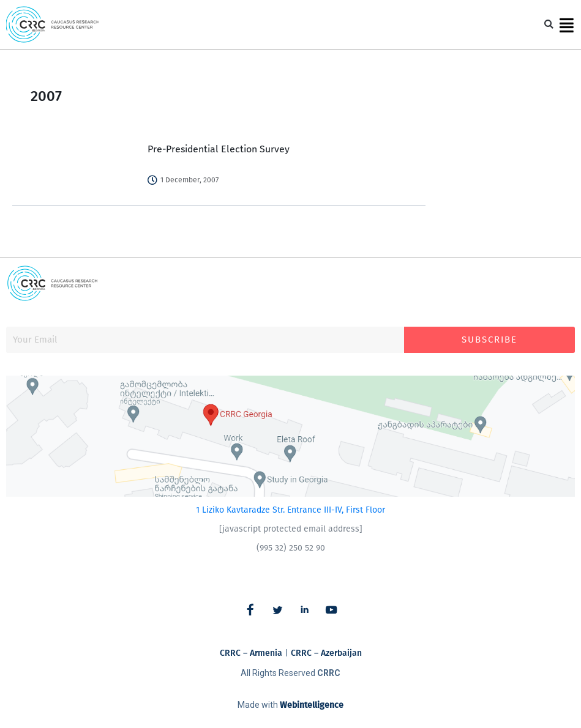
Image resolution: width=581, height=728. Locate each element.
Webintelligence (312, 705)
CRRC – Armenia (251, 653)
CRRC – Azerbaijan (326, 653)
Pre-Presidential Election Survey (219, 149)
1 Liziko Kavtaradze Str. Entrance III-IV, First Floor (290, 510)
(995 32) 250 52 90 (291, 548)
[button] (549, 25)
